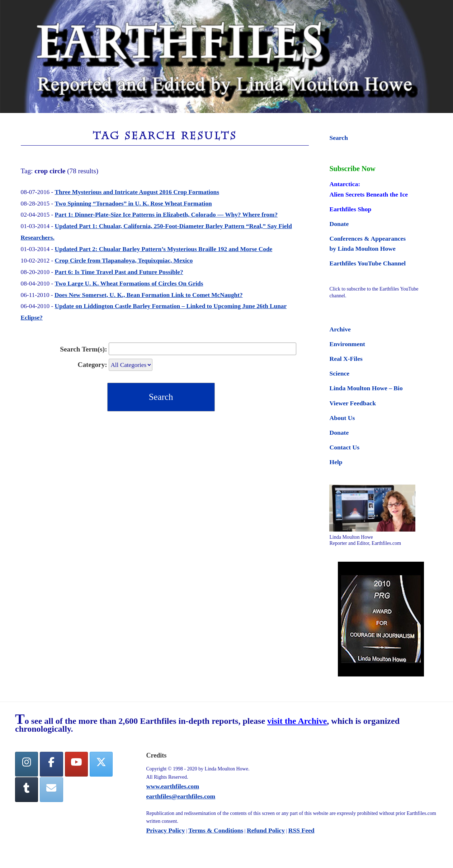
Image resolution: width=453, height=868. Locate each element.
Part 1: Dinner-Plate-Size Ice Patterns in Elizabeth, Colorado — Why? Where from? (166, 215)
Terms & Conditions (216, 830)
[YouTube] (76, 764)
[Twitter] (101, 764)
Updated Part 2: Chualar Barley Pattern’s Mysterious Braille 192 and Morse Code (164, 249)
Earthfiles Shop (350, 209)
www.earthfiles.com (173, 786)
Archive (340, 329)
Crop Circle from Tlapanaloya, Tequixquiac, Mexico (124, 261)
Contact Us (344, 447)
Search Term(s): (83, 349)
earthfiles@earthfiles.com (181, 796)
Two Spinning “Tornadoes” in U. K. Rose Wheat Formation (133, 204)
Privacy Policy (166, 830)
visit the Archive (297, 721)
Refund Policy (266, 830)
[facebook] (51, 764)
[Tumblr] (27, 790)
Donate (339, 224)
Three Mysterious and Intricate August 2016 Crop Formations (137, 192)
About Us (342, 418)
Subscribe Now (352, 169)
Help (336, 462)
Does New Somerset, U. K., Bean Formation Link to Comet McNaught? (149, 295)
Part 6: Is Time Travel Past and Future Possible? (119, 272)
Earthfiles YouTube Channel (367, 263)
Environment (347, 344)
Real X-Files (346, 359)
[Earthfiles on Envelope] (51, 790)
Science (339, 373)
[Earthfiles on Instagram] (27, 764)
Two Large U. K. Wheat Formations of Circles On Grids (129, 284)
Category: (93, 365)
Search (338, 138)
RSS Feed (301, 830)
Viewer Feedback (352, 403)
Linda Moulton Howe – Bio (366, 388)
